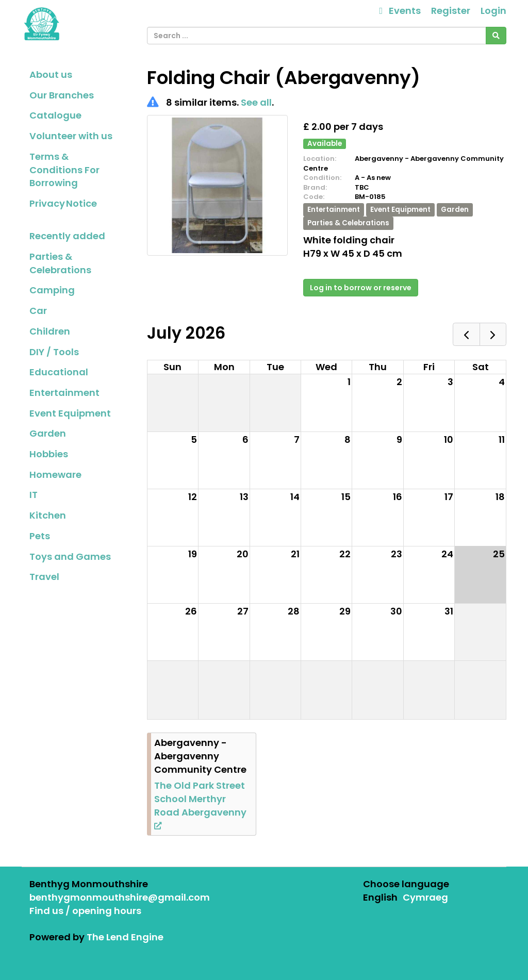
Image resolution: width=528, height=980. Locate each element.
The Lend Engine (125, 937)
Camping (52, 290)
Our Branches (62, 95)
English (380, 897)
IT (34, 495)
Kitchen (48, 515)
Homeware (55, 475)
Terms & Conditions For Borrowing (64, 170)
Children (50, 331)
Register (451, 11)
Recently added (67, 236)
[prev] (466, 334)
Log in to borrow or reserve (361, 288)
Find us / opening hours (85, 911)
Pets (40, 536)
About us (51, 74)
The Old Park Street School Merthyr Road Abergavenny (200, 804)
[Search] (496, 36)
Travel (44, 577)
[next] (493, 334)
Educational (59, 372)
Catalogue (55, 115)
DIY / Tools (54, 352)
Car (38, 311)
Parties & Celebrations (60, 263)
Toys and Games (70, 557)
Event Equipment (70, 413)
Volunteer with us (71, 136)
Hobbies (49, 454)
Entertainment (64, 393)
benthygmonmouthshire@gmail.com (120, 897)
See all (256, 102)
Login (493, 11)
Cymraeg (425, 897)
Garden (48, 433)
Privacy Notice (63, 203)
